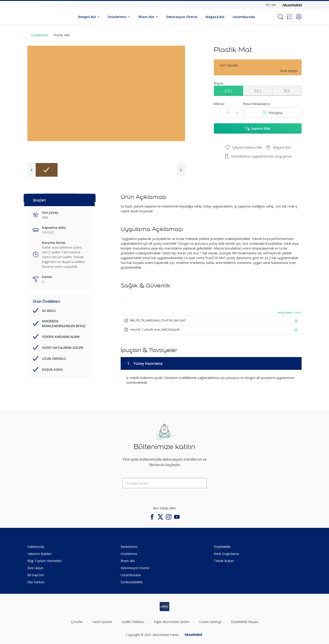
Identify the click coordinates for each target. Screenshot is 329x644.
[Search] (281, 17)
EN (274, 5)
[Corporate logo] (292, 5)
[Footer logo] (164, 607)
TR (267, 5)
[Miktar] (227, 113)
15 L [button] (287, 91)
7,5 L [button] (258, 91)
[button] (299, 17)
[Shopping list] (290, 17)
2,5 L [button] (229, 91)
